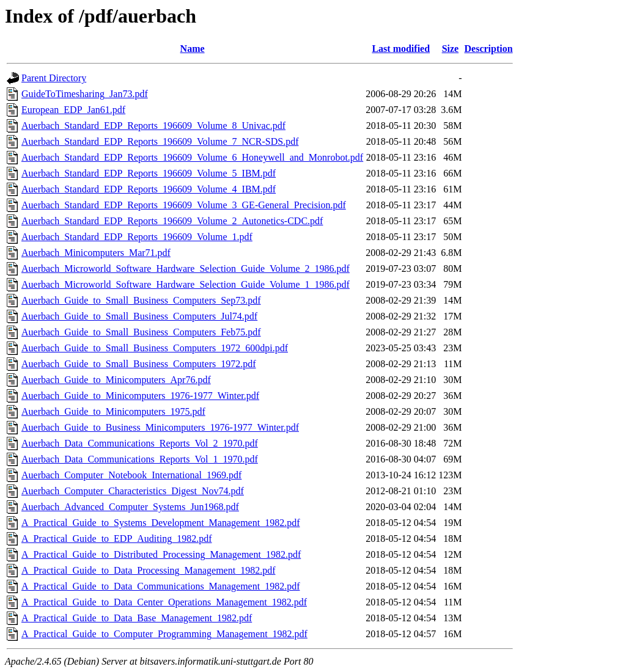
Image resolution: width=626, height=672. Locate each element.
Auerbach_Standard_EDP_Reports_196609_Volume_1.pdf (137, 237)
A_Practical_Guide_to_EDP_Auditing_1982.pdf (117, 539)
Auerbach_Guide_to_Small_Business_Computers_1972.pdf (139, 364)
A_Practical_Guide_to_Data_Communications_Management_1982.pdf (160, 586)
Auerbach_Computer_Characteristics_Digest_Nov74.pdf (133, 491)
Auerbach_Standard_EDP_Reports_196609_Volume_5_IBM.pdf (149, 173)
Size (451, 49)
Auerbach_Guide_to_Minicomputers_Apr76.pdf (116, 380)
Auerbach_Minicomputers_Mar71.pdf (96, 253)
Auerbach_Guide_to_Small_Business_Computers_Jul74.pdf (139, 316)
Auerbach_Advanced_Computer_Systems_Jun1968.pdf (130, 507)
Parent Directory (54, 78)
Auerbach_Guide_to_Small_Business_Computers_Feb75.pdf (141, 332)
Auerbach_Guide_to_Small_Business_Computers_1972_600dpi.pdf (155, 348)
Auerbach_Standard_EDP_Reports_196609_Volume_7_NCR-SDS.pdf (160, 141)
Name (193, 49)
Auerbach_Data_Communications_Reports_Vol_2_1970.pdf (140, 443)
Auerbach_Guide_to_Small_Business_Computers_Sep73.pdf (141, 300)
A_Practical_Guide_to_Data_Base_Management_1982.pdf (137, 618)
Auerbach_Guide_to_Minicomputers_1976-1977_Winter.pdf (140, 396)
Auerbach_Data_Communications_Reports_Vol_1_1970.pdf (140, 459)
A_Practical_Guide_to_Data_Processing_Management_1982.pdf (148, 570)
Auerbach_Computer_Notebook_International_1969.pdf (131, 475)
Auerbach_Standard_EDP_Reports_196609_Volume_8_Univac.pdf (153, 126)
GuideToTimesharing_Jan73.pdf (85, 94)
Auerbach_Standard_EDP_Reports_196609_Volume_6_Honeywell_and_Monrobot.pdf (192, 157)
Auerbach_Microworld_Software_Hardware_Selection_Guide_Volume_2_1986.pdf (186, 268)
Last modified (401, 49)
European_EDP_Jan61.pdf (73, 110)
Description (489, 49)
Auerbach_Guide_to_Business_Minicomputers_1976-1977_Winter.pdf (160, 427)
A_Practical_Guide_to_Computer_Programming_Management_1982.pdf (164, 634)
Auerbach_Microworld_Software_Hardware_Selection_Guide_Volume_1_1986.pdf (186, 284)
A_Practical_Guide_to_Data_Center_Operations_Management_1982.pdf (164, 602)
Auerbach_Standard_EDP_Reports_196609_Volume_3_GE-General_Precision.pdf (184, 205)
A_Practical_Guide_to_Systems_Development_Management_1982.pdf (160, 523)
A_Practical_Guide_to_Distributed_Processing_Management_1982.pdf (161, 554)
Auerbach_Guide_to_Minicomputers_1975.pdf (113, 411)
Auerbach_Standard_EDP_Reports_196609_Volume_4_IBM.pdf (149, 189)
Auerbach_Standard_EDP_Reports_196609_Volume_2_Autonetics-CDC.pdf (172, 221)
